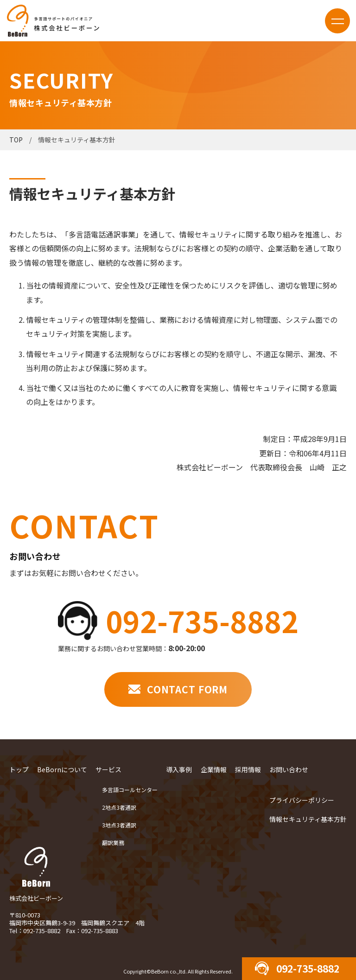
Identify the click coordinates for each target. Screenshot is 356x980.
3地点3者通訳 (119, 825)
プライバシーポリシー (302, 800)
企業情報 (214, 769)
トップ (19, 769)
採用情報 (248, 769)
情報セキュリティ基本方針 (308, 819)
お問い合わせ (289, 769)
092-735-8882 (202, 621)
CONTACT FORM (187, 689)
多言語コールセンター (130, 790)
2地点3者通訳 (119, 807)
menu (337, 21)
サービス (108, 769)
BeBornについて (62, 769)
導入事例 (179, 769)
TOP (16, 140)
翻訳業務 (113, 842)
